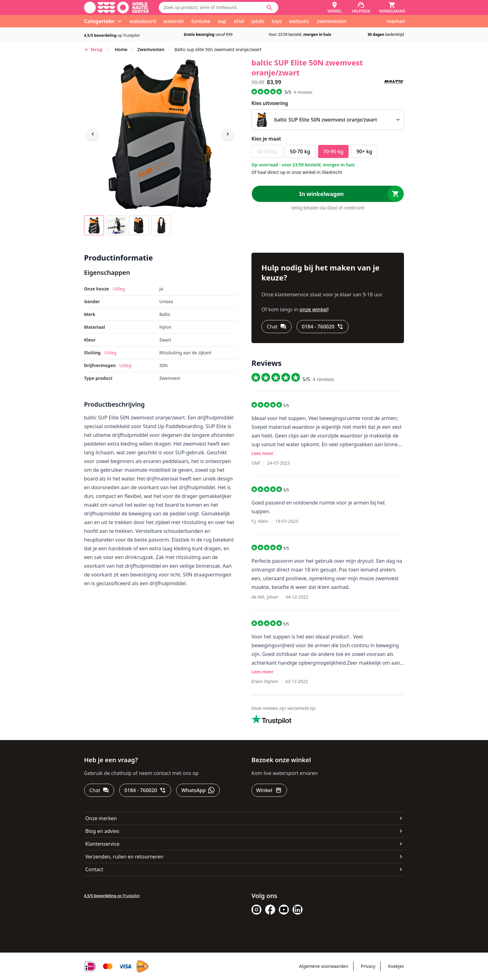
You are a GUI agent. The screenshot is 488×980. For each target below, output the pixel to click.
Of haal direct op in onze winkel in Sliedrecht (297, 172)
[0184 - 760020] (323, 327)
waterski (174, 21)
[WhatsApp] (198, 790)
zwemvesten (331, 21)
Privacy (368, 966)
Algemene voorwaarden (324, 966)
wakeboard (143, 21)
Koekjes (396, 966)
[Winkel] (335, 7)
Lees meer (262, 453)
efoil (239, 21)
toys (277, 21)
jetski (258, 21)
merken (396, 21)
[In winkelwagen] (328, 194)
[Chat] (277, 327)
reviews (303, 92)
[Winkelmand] (392, 7)
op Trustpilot (112, 35)
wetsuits (299, 21)
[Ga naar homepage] (116, 7)
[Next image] (228, 134)
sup (222, 21)
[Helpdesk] (361, 7)
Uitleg (119, 289)
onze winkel (314, 309)
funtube (201, 21)
